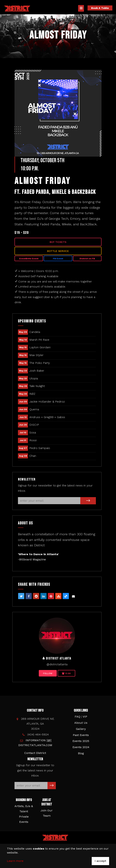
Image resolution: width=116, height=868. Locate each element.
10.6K (66, 673)
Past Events (81, 735)
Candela (35, 332)
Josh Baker (37, 371)
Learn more (15, 861)
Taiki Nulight (37, 386)
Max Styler (36, 355)
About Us (81, 723)
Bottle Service (58, 251)
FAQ (77, 717)
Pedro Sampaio (40, 448)
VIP (85, 717)
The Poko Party (40, 363)
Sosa (33, 432)
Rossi (33, 440)
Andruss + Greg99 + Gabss (47, 417)
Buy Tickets (58, 242)
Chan (33, 456)
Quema (34, 409)
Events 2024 (81, 747)
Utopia (34, 378)
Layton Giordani (40, 347)
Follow (48, 673)
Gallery (81, 729)
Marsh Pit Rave (39, 340)
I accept (100, 861)
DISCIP (34, 425)
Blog (81, 753)
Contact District (35, 753)
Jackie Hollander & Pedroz (47, 402)
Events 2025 (81, 741)
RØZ (32, 394)
